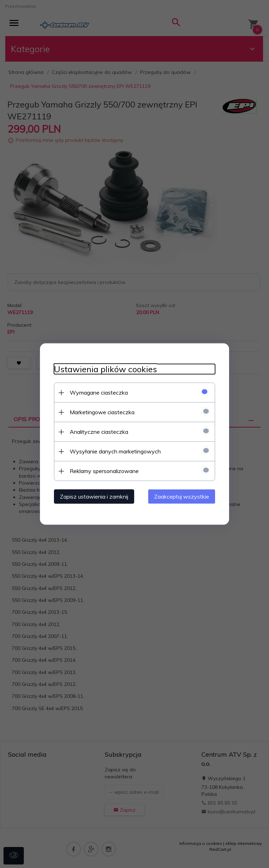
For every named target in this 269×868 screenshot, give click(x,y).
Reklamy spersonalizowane (104, 471)
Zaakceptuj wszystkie (182, 497)
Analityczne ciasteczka (99, 432)
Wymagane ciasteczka (99, 393)
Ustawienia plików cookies (105, 369)
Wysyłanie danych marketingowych (115, 451)
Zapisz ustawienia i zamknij (94, 497)
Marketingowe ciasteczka (102, 412)
